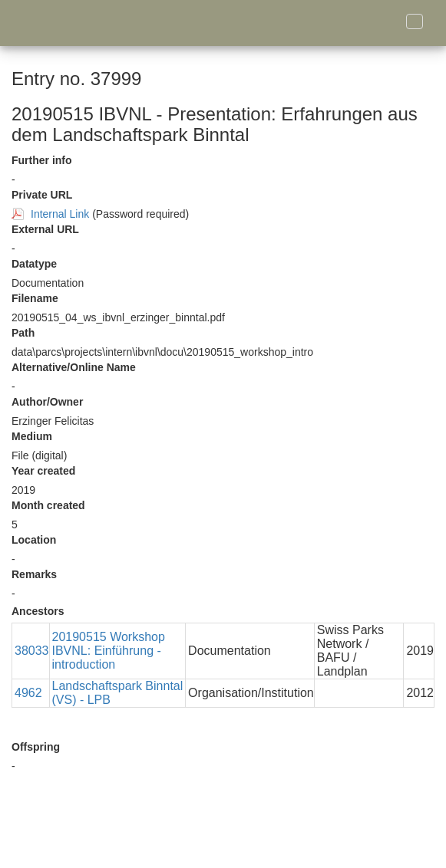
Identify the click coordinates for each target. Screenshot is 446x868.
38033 (32, 651)
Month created (48, 505)
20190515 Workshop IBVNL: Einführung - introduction (109, 651)
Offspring (36, 747)
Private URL (42, 195)
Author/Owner (47, 402)
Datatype (34, 264)
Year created (43, 471)
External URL (45, 229)
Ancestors (38, 611)
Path (23, 333)
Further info (42, 160)
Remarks (34, 574)
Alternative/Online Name (74, 367)
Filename (35, 298)
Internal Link (60, 214)
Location (34, 540)
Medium (32, 436)
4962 (28, 693)
